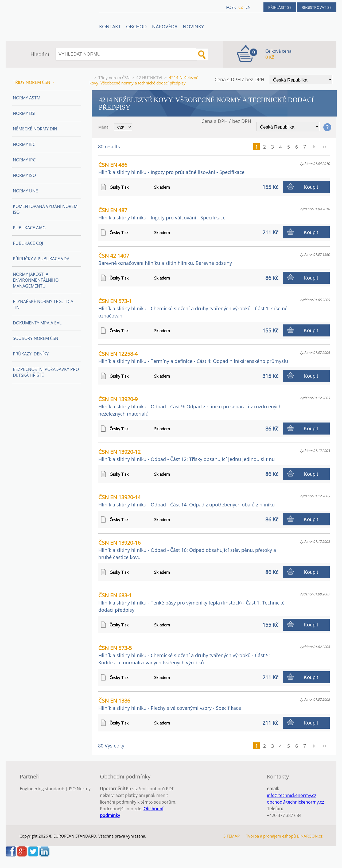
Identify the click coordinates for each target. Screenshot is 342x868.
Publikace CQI (28, 243)
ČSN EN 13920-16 (187, 550)
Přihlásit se (280, 7)
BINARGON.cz (310, 836)
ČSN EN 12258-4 (193, 357)
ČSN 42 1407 (165, 259)
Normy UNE (25, 191)
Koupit (311, 187)
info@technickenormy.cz (292, 795)
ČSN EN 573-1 (193, 308)
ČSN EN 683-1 (191, 602)
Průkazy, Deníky (31, 354)
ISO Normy (80, 789)
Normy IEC (24, 144)
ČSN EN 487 (162, 214)
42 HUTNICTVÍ (149, 77)
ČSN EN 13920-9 (190, 406)
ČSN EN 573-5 (184, 655)
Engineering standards (43, 789)
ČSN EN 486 (171, 168)
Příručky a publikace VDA (41, 259)
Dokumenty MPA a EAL (37, 323)
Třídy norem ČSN (114, 77)
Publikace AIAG (29, 228)
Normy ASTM (27, 98)
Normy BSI (24, 113)
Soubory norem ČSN (36, 338)
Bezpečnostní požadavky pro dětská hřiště (46, 372)
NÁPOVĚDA (165, 26)
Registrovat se (317, 7)
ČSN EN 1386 (170, 704)
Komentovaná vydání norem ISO (45, 209)
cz (241, 7)
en (248, 7)
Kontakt (110, 26)
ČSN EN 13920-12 (186, 455)
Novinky (193, 26)
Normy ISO (24, 175)
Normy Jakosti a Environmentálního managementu (36, 280)
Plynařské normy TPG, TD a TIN (43, 304)
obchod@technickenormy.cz (295, 802)
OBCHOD (136, 26)
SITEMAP (232, 836)
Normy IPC (24, 160)
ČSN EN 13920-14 (186, 501)
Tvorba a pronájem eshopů (271, 836)
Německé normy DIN (35, 129)
